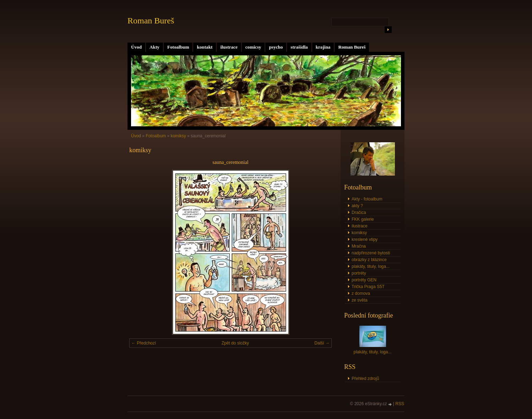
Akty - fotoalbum (367, 199)
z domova (361, 293)
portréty (359, 273)
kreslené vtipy (365, 239)
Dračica (359, 213)
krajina (323, 47)
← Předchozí (144, 343)
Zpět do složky (235, 343)
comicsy (253, 47)
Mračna (359, 246)
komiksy (178, 136)
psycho (276, 47)
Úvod (136, 47)
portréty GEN (364, 280)
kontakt (205, 47)
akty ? (357, 206)
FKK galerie (363, 219)
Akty (154, 47)
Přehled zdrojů (365, 379)
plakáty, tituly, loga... (371, 266)
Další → (322, 343)
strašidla (299, 47)
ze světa (360, 300)
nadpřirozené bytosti (371, 253)
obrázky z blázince (369, 260)
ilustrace (229, 47)
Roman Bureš (352, 47)
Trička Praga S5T (368, 287)
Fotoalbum (178, 47)
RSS (400, 404)
